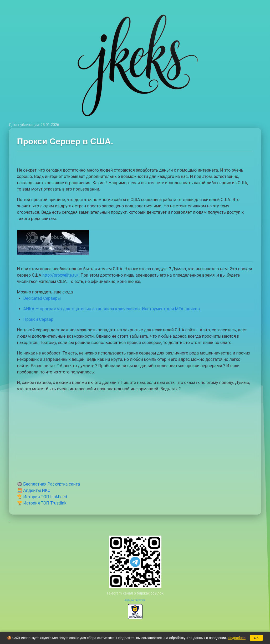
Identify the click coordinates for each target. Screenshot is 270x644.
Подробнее (237, 638)
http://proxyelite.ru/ (60, 275)
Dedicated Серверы (42, 298)
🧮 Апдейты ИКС (34, 490)
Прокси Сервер (38, 319)
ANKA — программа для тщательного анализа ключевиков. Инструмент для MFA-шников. (112, 309)
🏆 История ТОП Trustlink (42, 503)
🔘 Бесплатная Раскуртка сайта (49, 484)
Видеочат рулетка (135, 600)
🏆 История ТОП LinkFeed (42, 497)
